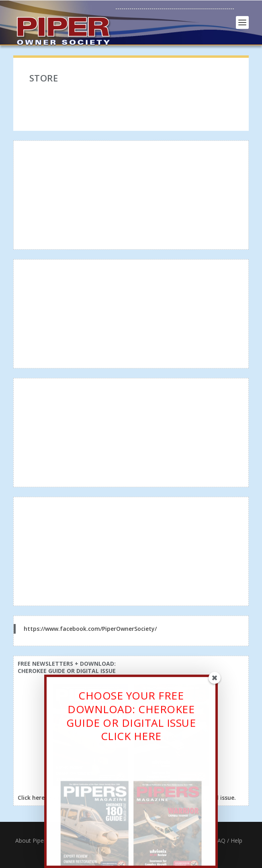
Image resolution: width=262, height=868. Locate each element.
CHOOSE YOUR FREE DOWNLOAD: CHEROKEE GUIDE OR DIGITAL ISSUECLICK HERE (131, 718)
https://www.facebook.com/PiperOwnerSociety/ (90, 629)
